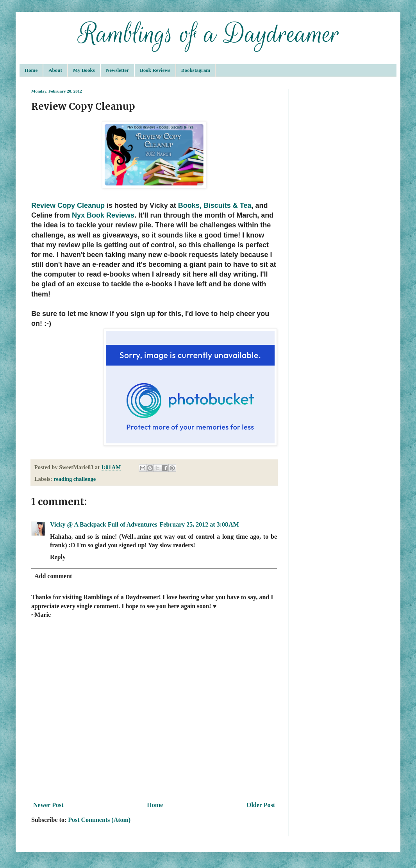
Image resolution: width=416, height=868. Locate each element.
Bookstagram (196, 70)
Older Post (261, 805)
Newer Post (48, 805)
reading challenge (75, 479)
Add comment (53, 576)
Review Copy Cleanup (68, 205)
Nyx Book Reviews (103, 215)
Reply (58, 557)
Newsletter (117, 70)
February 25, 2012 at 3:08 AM (199, 524)
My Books (84, 70)
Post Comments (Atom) (99, 820)
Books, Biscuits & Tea (215, 205)
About (55, 70)
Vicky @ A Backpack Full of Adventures (104, 524)
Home (31, 70)
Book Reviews (155, 70)
